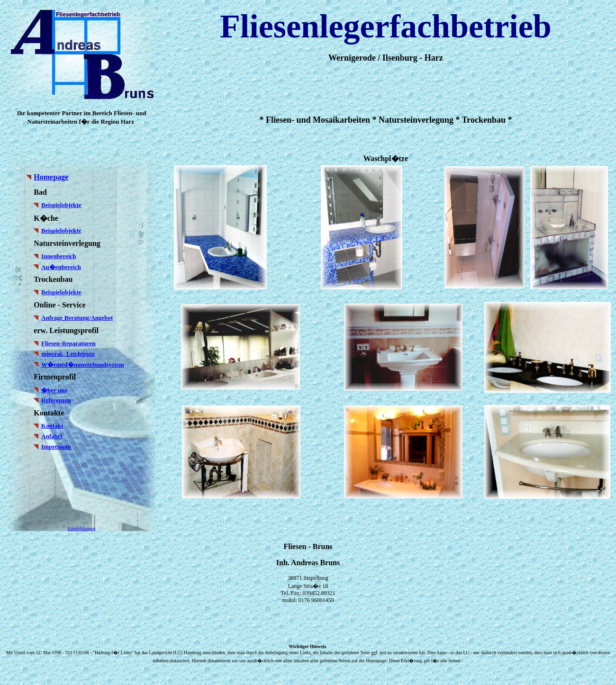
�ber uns (54, 390)
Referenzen (56, 400)
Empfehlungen (82, 528)
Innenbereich (59, 256)
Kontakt (52, 426)
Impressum (56, 446)
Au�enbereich (61, 267)
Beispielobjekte (61, 205)
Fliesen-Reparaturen (68, 343)
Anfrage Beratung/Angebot (77, 318)
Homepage (51, 177)
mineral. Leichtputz (68, 354)
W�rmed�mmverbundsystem (83, 365)
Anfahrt (52, 436)
